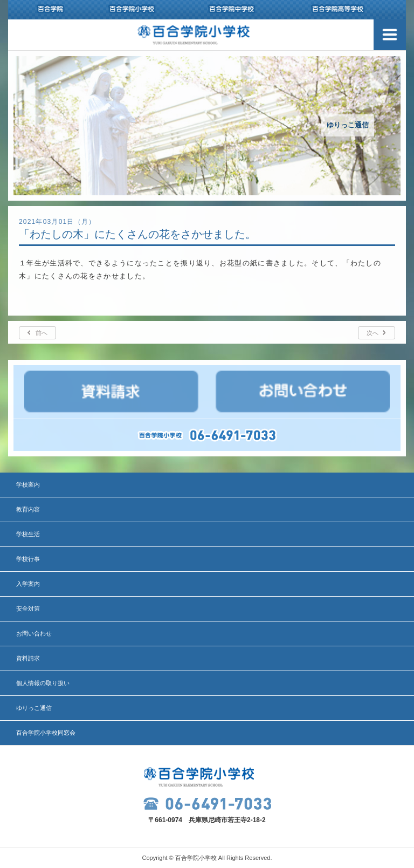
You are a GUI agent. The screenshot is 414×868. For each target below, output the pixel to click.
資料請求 (28, 658)
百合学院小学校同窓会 (46, 733)
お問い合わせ (34, 633)
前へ (42, 333)
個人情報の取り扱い (43, 683)
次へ (372, 333)
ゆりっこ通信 (34, 708)
